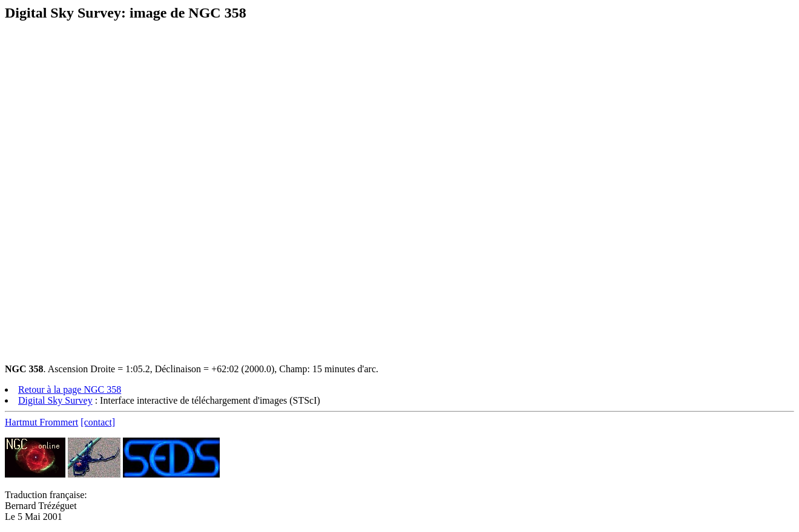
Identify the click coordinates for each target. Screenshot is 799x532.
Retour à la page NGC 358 (70, 389)
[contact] (98, 422)
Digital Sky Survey (55, 400)
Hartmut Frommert (41, 422)
